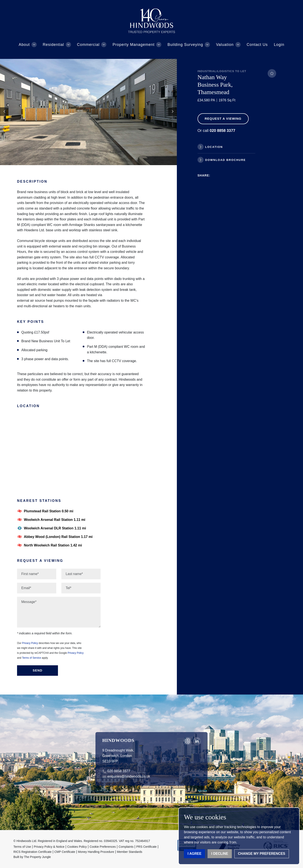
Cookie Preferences (103, 847)
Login (279, 45)
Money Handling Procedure (96, 852)
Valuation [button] (225, 45)
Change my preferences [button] (262, 854)
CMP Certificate (65, 852)
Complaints (126, 847)
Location (214, 147)
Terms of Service (31, 658)
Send (38, 670)
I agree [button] (194, 854)
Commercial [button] (88, 45)
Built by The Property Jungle (32, 857)
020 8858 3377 (119, 771)
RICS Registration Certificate (32, 852)
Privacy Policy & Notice (49, 847)
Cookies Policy (77, 847)
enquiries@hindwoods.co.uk (129, 776)
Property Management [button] (133, 45)
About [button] (24, 45)
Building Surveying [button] (185, 45)
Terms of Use (22, 847)
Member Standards (130, 852)
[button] (173, 112)
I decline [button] (220, 854)
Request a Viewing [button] (223, 119)
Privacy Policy (30, 643)
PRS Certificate (146, 847)
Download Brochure (226, 160)
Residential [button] (53, 45)
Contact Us (257, 45)
